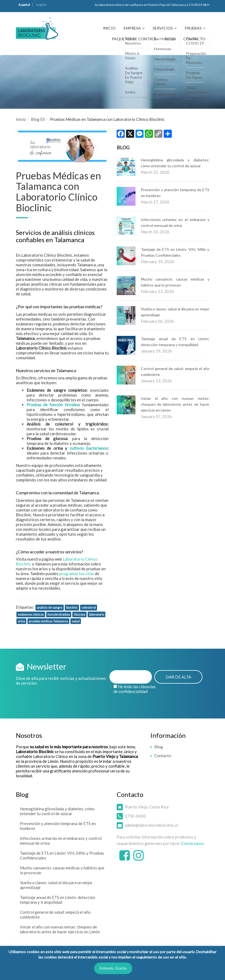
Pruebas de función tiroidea (53, 405)
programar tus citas (77, 574)
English (41, 5)
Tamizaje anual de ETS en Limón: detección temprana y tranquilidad (58, 900)
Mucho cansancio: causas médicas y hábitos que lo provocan (62, 870)
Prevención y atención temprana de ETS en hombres (58, 826)
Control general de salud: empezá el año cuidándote (55, 914)
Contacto (194, 39)
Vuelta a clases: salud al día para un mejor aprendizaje (56, 885)
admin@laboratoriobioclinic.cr (152, 825)
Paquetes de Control (134, 39)
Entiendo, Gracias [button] (113, 968)
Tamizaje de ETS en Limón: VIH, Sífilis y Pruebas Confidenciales (62, 855)
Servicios (163, 28)
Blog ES (38, 119)
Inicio (109, 28)
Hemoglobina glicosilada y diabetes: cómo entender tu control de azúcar (57, 811)
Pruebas (193, 28)
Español (24, 5)
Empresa (132, 28)
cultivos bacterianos (89, 448)
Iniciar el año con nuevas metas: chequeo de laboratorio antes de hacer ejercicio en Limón (175, 404)
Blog (170, 39)
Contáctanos (192, 843)
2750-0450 (135, 816)
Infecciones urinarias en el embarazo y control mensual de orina (61, 841)
